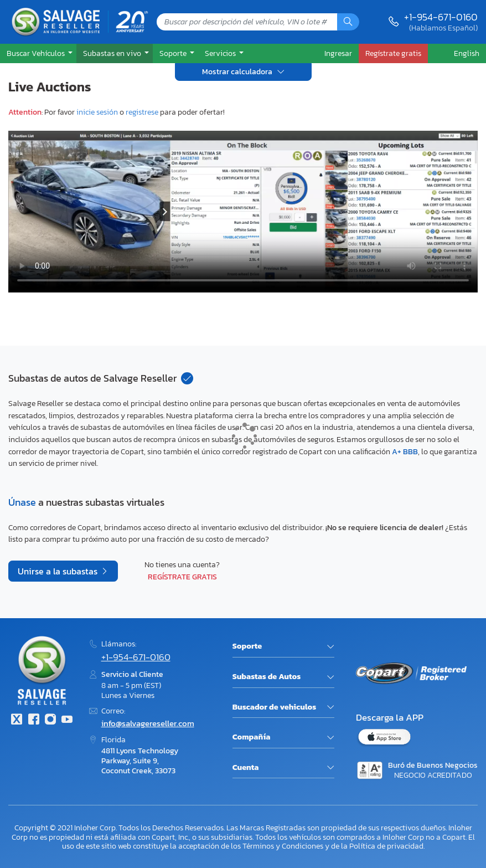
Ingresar (338, 53)
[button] (38, 53)
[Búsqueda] (348, 22)
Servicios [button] (221, 53)
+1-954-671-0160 (441, 17)
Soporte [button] (174, 53)
